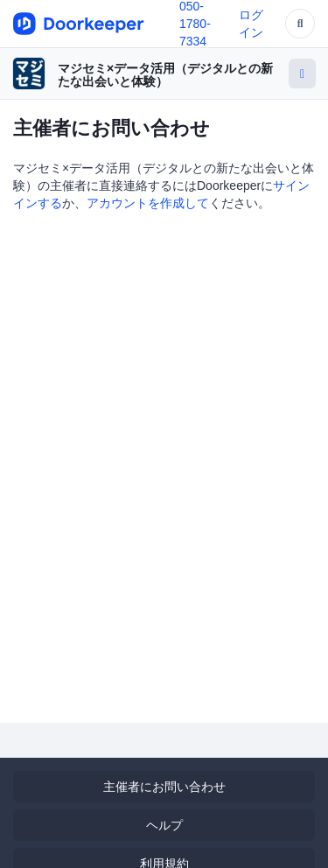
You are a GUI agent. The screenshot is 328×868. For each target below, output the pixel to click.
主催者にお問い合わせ (164, 787)
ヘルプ (164, 825)
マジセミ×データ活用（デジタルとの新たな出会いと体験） (165, 75)
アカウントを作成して (148, 203)
